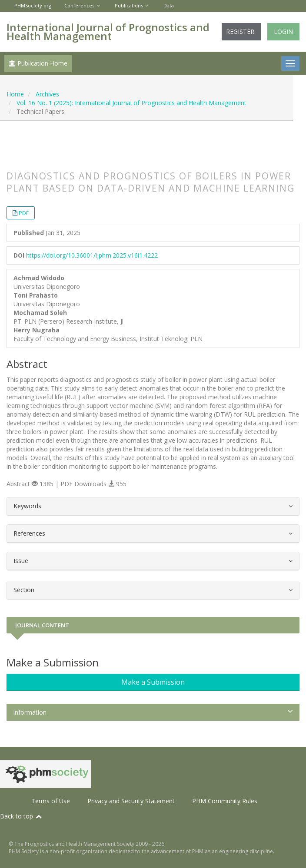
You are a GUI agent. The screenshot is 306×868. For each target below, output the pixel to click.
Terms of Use (51, 801)
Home (15, 94)
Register (240, 31)
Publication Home (38, 63)
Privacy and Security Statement (131, 801)
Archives (47, 94)
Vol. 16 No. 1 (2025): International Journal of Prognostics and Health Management (131, 103)
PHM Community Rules (225, 801)
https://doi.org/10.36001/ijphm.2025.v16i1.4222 (92, 255)
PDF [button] (24, 213)
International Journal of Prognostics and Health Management (108, 31)
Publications (129, 5)
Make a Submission (153, 682)
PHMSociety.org (33, 5)
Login (283, 31)
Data (169, 5)
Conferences (79, 5)
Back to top (21, 816)
